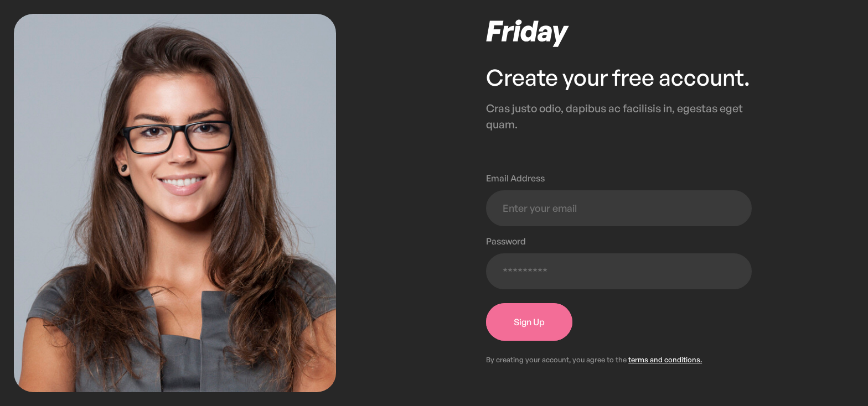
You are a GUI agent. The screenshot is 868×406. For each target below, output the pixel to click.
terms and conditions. (665, 360)
